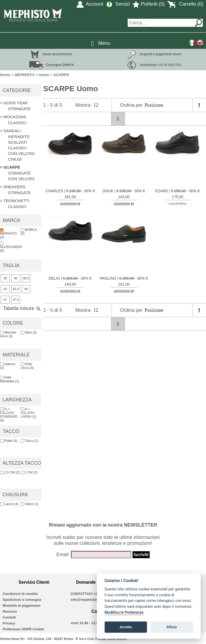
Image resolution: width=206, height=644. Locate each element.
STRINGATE (19, 109)
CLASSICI (17, 123)
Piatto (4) (9, 441)
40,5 (26, 278)
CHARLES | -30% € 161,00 (70, 197)
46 (26, 289)
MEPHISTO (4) (8, 234)
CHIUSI (15, 159)
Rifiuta (172, 627)
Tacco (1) (29, 441)
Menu (104, 43)
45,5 (16, 289)
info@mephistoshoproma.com (96, 600)
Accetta (126, 627)
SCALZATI (18, 142)
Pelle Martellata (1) (10, 379)
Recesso (10, 611)
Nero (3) (29, 332)
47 (5, 300)
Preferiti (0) (149, 4)
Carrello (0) (185, 4)
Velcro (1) (30, 504)
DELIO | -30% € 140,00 (70, 284)
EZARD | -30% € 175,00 (178, 197)
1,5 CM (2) (10, 472)
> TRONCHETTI (15, 201)
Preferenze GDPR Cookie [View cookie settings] (23, 629)
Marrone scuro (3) (8, 334)
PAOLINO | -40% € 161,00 (124, 284)
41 (5, 289)
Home (5, 75)
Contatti (9, 617)
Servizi (118, 4)
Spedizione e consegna (22, 600)
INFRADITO (19, 137)
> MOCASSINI (13, 117)
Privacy (9, 623)
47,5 (16, 300)
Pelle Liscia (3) (27, 366)
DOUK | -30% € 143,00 (124, 197)
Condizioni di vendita (20, 594)
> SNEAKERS (13, 187)
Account (90, 4)
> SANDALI (10, 131)
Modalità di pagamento (22, 606)
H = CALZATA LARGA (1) (28, 413)
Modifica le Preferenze (124, 612)
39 (5, 278)
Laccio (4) (9, 504)
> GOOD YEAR (14, 103)
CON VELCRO (21, 153)
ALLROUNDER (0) (11, 247)
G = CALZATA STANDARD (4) (9, 415)
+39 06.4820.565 (169, 65)
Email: (63, 554)
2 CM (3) (29, 472)
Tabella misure (22, 308)
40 (16, 278)
